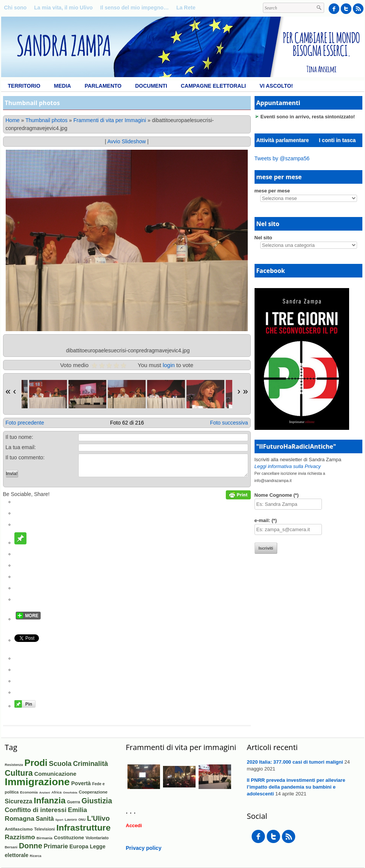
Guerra (74, 802)
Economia (29, 792)
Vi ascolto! (276, 86)
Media (63, 86)
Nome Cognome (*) (277, 495)
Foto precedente (25, 423)
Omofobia (70, 793)
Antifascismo (19, 829)
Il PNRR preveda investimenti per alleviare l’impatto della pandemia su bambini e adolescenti (296, 787)
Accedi (134, 825)
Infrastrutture (84, 828)
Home (13, 120)
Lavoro (71, 819)
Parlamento (103, 86)
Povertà (81, 783)
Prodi (36, 763)
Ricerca (36, 856)
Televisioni (44, 829)
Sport (59, 820)
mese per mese (272, 191)
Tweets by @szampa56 (282, 158)
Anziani (45, 793)
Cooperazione (93, 792)
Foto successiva (229, 423)
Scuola (60, 764)
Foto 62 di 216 (127, 423)
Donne (31, 846)
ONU (82, 820)
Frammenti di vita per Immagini (110, 120)
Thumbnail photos (46, 120)
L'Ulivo (98, 818)
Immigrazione (37, 782)
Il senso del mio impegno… (134, 8)
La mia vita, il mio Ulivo (63, 8)
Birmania (44, 838)
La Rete (186, 8)
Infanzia (50, 801)
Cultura (19, 773)
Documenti (151, 86)
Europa (79, 846)
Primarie (56, 846)
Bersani (11, 847)
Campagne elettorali (213, 86)
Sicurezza (19, 801)
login (169, 365)
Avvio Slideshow (127, 141)
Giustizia (97, 801)
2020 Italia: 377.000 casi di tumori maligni (295, 762)
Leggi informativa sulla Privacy (288, 466)
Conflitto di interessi (36, 810)
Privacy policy (144, 848)
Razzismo (20, 837)
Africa (57, 792)
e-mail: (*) (266, 520)
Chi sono (16, 8)
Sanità (45, 819)
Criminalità (91, 764)
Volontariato (97, 838)
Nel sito (263, 238)
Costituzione (69, 838)
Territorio (24, 86)
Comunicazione (55, 774)
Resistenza (14, 765)
